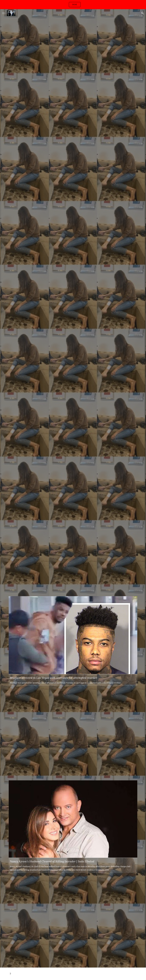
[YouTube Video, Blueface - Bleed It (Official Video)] (73, 549)
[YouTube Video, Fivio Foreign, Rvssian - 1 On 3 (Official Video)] (73, 733)
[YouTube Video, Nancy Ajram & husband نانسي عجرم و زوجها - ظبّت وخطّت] (73, 65)
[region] (73, 5)
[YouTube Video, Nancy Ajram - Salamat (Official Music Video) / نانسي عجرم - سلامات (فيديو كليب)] (73, 160)
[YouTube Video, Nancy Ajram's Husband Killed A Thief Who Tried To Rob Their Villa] (73, 255)
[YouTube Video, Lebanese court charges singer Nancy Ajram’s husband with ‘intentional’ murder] (73, 458)
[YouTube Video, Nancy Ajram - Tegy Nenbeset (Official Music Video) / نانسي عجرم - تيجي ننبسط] (73, 920)
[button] (3, 13)
